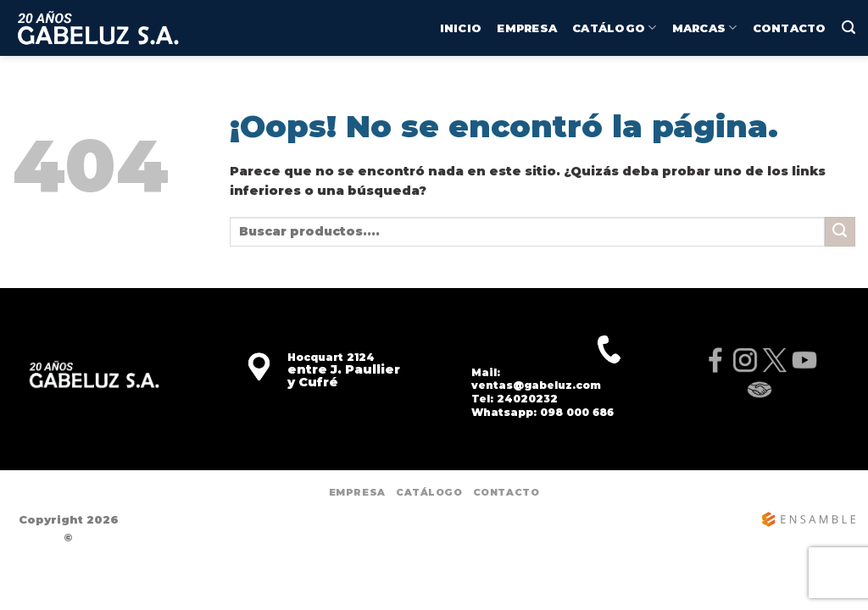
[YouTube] (804, 360)
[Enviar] (840, 232)
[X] (774, 360)
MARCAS (705, 28)
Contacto (790, 28)
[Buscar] (849, 28)
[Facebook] (715, 360)
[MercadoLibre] (760, 389)
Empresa (527, 28)
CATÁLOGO (615, 28)
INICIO (461, 28)
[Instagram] (745, 360)
